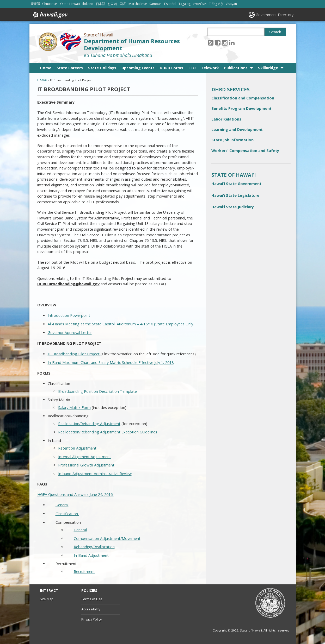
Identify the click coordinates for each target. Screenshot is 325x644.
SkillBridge (268, 68)
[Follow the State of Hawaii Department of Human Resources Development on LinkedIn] (232, 43)
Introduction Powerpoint (69, 315)
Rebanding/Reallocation (94, 547)
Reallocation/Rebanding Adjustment (89, 424)
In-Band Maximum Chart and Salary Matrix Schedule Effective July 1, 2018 (111, 362)
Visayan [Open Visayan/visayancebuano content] (231, 4)
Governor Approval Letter (70, 333)
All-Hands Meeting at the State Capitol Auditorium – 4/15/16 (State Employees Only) (121, 324)
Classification (67, 514)
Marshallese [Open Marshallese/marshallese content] (138, 4)
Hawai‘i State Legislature (235, 195)
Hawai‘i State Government (236, 184)
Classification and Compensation (243, 98)
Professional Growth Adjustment (86, 465)
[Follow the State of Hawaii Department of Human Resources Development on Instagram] (225, 43)
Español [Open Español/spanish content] (170, 4)
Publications (236, 68)
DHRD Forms (171, 68)
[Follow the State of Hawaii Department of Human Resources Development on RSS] (211, 43)
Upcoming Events (138, 68)
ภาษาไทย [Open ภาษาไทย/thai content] (200, 4)
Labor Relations (226, 119)
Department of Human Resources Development (132, 45)
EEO (192, 68)
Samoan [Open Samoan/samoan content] (155, 4)
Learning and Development (237, 130)
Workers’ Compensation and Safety (245, 151)
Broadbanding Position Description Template (97, 391)
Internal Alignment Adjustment (85, 457)
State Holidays (102, 68)
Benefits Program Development (241, 108)
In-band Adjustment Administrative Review (95, 474)
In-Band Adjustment (91, 555)
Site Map (47, 599)
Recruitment (84, 572)
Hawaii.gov (50, 15)
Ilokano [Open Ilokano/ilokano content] (88, 4)
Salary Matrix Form (74, 408)
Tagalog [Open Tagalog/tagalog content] (185, 4)
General (62, 505)
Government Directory (275, 15)
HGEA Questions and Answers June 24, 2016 (75, 494)
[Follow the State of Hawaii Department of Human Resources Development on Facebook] (218, 43)
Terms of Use (92, 599)
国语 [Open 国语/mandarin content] (123, 4)
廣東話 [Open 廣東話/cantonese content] (35, 4)
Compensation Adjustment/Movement (107, 538)
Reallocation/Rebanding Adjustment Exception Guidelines (108, 432)
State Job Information (232, 140)
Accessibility (91, 609)
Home (46, 68)
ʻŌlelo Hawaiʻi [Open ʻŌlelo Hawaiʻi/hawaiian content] (70, 4)
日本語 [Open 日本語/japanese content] (101, 4)
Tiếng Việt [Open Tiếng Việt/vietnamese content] (216, 4)
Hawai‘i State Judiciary (233, 207)
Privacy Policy (91, 619)
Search (275, 32)
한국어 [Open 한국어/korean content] (112, 4)
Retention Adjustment (77, 448)
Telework (210, 68)
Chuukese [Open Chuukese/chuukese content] (50, 4)
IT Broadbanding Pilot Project (74, 354)
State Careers (70, 68)
